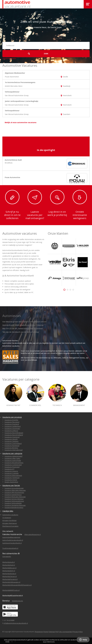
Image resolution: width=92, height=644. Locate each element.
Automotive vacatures (10, 515)
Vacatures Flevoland (12, 422)
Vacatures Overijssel (12, 437)
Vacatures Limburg (11, 431)
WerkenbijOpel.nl (9, 565)
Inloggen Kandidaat (9, 520)
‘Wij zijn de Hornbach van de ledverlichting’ (21, 332)
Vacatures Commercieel (13, 465)
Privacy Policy (78, 632)
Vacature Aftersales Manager (15, 490)
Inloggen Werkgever (10, 523)
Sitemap (52, 632)
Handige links (8, 511)
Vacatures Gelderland (12, 426)
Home (46, 632)
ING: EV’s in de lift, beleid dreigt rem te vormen (23, 329)
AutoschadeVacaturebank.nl (13, 540)
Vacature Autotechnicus (13, 495)
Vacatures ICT (9, 469)
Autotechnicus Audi (13, 160)
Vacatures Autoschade (13, 460)
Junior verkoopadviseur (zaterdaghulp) (22, 101)
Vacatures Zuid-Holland (13, 443)
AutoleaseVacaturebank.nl (12, 543)
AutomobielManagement (11, 537)
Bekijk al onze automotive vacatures (21, 122)
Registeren (39, 632)
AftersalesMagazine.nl (33, 534)
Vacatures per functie (11, 485)
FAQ (57, 632)
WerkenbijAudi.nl (9, 562)
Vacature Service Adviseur (14, 499)
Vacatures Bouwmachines (14, 463)
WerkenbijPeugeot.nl (10, 579)
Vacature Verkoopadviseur (14, 501)
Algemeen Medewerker (15, 73)
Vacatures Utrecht (11, 439)
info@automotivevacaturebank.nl (16, 623)
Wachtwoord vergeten (10, 526)
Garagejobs (7, 556)
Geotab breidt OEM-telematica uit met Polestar (23, 325)
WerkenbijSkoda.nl (9, 574)
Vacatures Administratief (13, 456)
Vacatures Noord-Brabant (14, 433)
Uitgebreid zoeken (9, 58)
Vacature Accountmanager (14, 488)
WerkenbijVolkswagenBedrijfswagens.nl (17, 585)
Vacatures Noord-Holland (14, 435)
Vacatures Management (13, 475)
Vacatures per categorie (12, 453)
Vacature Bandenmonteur (14, 507)
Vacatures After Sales (12, 458)
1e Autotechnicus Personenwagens (20, 82)
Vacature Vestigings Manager (15, 505)
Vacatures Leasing (11, 471)
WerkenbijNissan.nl (9, 568)
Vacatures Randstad (12, 446)
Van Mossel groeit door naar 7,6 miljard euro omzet (24, 322)
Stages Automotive (11, 482)
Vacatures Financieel (12, 467)
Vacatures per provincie (12, 417)
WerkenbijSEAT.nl (9, 571)
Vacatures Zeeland (11, 441)
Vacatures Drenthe (11, 420)
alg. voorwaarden (66, 632)
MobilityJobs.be (17, 601)
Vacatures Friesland (12, 424)
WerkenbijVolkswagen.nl (11, 582)
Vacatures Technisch (12, 478)
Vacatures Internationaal (14, 450)
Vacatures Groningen (12, 429)
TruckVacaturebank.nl (10, 548)
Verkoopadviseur (12, 92)
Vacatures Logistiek (12, 473)
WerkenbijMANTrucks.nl (11, 590)
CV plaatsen (7, 518)
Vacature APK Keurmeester (14, 492)
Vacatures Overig (11, 480)
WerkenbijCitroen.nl (10, 576)
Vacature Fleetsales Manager (15, 497)
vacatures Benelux (11, 448)
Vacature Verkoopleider (13, 503)
